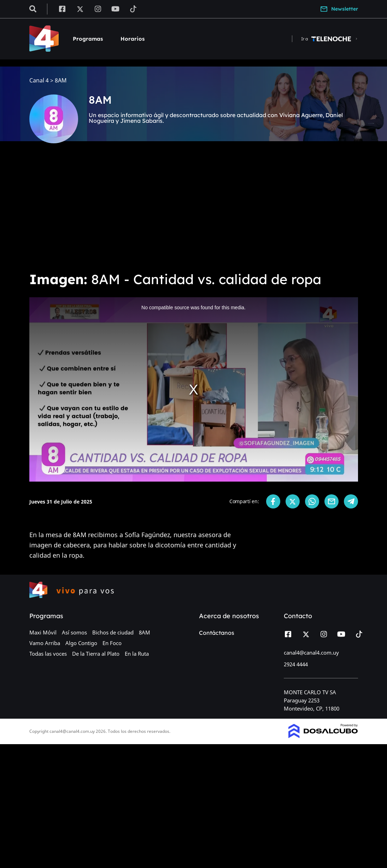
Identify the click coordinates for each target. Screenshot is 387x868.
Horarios (133, 39)
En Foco (112, 643)
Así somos (74, 632)
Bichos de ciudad (113, 632)
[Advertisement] (193, 212)
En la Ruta (137, 654)
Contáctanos (217, 633)
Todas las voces (48, 654)
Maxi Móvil (43, 632)
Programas (88, 39)
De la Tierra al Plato (96, 654)
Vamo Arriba (45, 643)
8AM (145, 632)
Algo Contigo (81, 643)
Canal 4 (39, 81)
